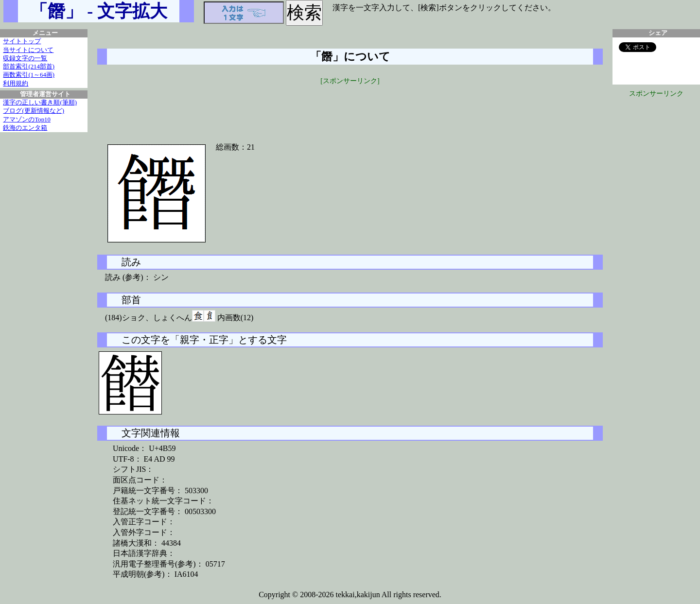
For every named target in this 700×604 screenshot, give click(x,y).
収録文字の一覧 (25, 58)
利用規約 (16, 84)
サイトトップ (22, 41)
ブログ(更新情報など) (34, 111)
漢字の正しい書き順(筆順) (40, 103)
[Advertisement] (350, 108)
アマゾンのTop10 (27, 120)
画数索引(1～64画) (29, 75)
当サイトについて (28, 50)
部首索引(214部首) (29, 67)
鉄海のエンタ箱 (25, 128)
